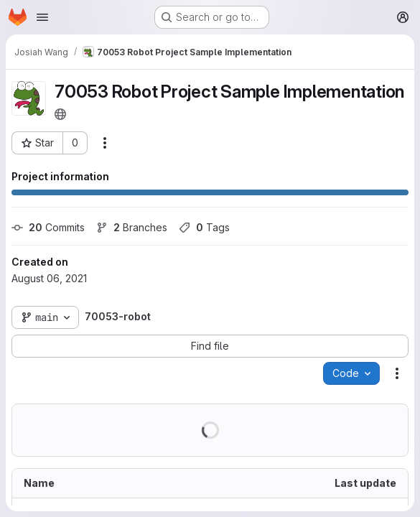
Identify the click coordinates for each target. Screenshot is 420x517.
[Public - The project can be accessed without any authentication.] (60, 114)
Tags (204, 227)
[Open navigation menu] (42, 17)
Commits (48, 227)
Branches (132, 227)
